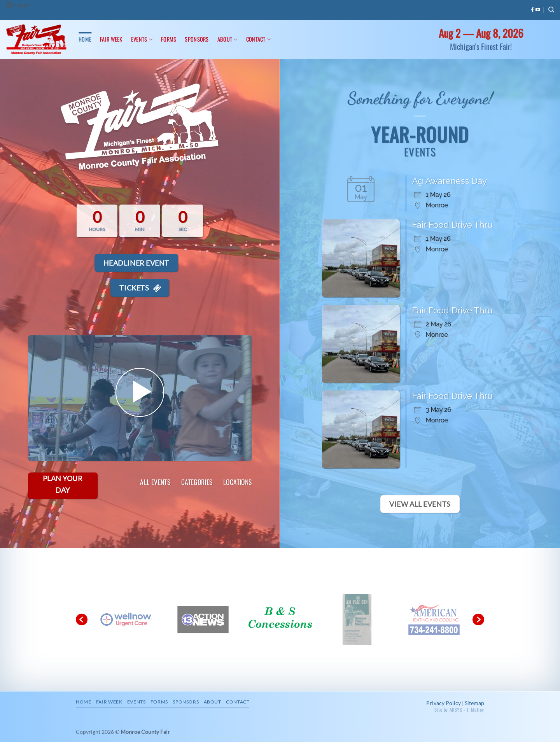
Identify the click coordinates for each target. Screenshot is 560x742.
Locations (237, 482)
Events (142, 39)
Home (85, 39)
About (227, 39)
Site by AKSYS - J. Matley (459, 710)
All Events (155, 482)
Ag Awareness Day (450, 181)
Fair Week (111, 39)
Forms (169, 39)
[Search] (551, 10)
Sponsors (197, 39)
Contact (259, 39)
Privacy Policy (444, 703)
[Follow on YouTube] (538, 10)
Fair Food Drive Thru (452, 225)
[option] (205, 620)
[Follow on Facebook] (532, 10)
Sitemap (474, 703)
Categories (197, 482)
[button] (82, 619)
